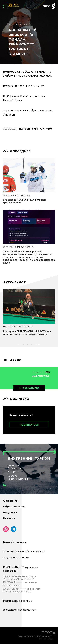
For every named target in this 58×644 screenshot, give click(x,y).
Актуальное (14, 283)
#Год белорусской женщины (18, 327)
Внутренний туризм (29, 458)
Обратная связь (14, 507)
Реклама (9, 518)
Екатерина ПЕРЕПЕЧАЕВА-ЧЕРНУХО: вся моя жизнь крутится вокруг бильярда (27, 333)
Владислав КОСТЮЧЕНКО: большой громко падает (24, 201)
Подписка (10, 513)
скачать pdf (31, 388)
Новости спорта (18, 25)
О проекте (10, 501)
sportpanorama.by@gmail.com (20, 610)
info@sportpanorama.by (16, 558)
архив (12, 360)
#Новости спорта (20, 195)
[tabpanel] (29, 315)
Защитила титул (41, 376)
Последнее (17, 151)
